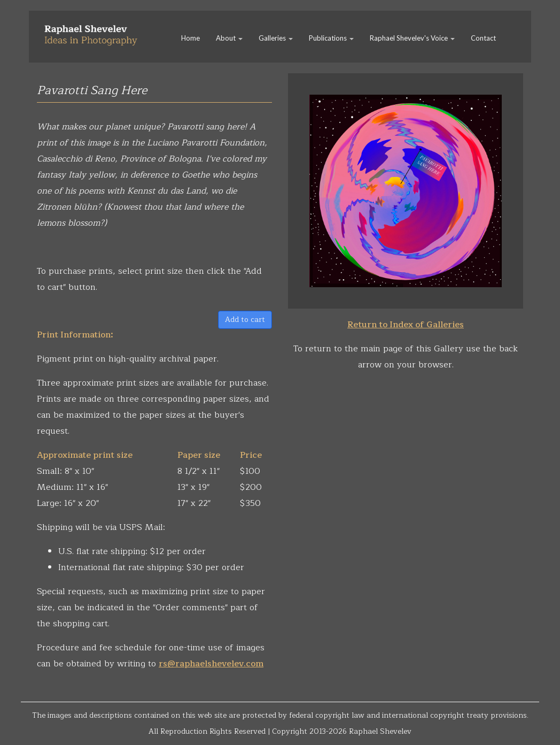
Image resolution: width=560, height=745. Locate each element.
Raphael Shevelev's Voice (412, 38)
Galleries (276, 38)
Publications (331, 38)
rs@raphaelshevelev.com (211, 664)
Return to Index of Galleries (406, 325)
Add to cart (245, 320)
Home (190, 38)
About (229, 38)
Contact (483, 38)
